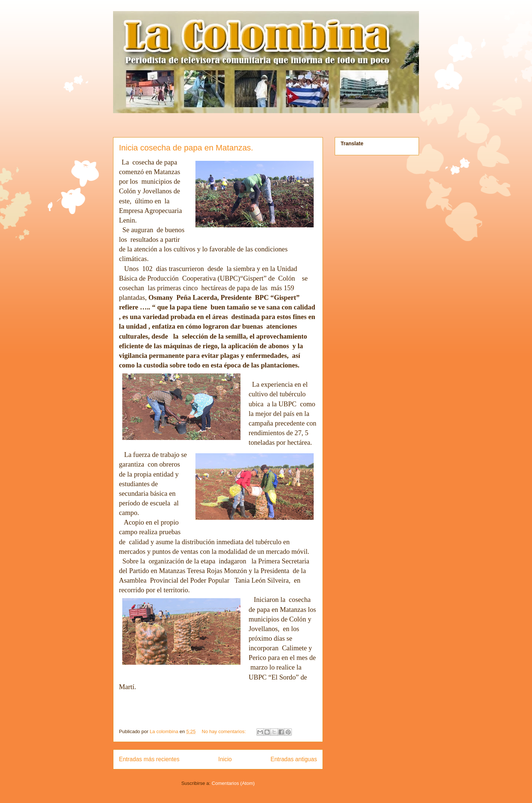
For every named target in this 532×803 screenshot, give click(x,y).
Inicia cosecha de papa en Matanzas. (186, 148)
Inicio (225, 759)
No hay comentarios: (224, 731)
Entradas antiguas (294, 759)
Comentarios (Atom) (233, 783)
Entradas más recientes (149, 759)
